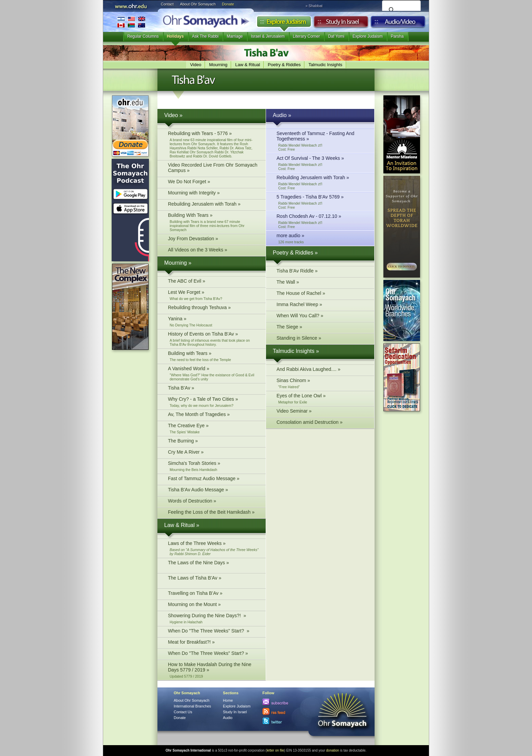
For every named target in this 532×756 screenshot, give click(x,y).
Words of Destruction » (213, 502)
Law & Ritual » (182, 525)
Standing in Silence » (322, 339)
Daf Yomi (336, 36)
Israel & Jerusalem (268, 36)
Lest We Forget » (213, 295)
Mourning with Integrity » (213, 194)
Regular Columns (143, 36)
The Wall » (322, 283)
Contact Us (183, 712)
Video (196, 65)
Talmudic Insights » (296, 351)
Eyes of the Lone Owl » (322, 399)
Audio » (282, 115)
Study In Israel (235, 712)
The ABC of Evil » (213, 282)
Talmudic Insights (325, 65)
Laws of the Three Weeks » (213, 548)
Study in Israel (341, 23)
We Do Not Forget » (213, 182)
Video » (173, 115)
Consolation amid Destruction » (322, 423)
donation (332, 750)
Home (228, 700)
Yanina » (213, 322)
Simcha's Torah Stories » (213, 466)
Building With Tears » (213, 222)
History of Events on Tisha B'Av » (213, 339)
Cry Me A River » (213, 453)
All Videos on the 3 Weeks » (213, 251)
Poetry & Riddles (284, 65)
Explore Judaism (284, 23)
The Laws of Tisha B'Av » (213, 581)
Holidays (175, 36)
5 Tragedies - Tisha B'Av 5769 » (322, 202)
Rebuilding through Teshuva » (213, 308)
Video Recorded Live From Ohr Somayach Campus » (213, 168)
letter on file (275, 750)
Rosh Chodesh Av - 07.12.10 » (322, 221)
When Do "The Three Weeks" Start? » (213, 632)
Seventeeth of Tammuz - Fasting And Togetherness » (322, 141)
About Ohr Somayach (198, 4)
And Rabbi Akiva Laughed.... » (322, 370)
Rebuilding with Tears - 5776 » (213, 144)
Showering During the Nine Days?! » (213, 618)
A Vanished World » (213, 373)
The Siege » (322, 328)
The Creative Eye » (213, 428)
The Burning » (213, 442)
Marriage (235, 36)
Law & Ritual (248, 65)
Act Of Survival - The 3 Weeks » (322, 163)
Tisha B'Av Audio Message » (213, 490)
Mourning (218, 65)
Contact (167, 4)
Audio (398, 23)
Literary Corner (306, 36)
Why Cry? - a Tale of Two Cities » (213, 402)
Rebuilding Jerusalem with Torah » (213, 205)
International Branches (131, 22)
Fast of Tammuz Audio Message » (213, 479)
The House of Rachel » (322, 294)
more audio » (322, 238)
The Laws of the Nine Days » (213, 565)
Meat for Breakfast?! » (213, 643)
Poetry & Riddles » (295, 253)
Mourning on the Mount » (213, 605)
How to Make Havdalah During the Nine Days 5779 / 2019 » (213, 670)
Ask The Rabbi (205, 36)
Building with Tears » (213, 356)
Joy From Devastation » (213, 239)
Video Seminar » (322, 412)
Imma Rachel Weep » (322, 305)
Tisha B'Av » (213, 389)
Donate (228, 4)
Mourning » (178, 263)
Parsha (397, 36)
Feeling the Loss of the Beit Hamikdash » (213, 513)
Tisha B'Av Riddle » (322, 272)
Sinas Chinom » (322, 383)
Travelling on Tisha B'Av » (213, 594)
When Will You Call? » (322, 316)
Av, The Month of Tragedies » (213, 415)
